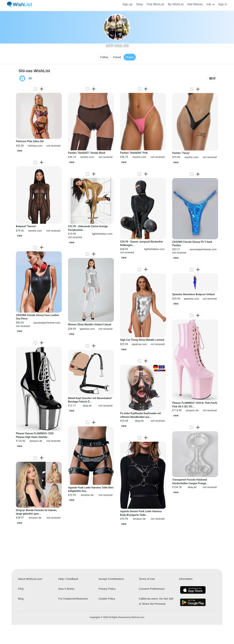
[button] (211, 4)
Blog (21, 599)
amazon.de (36, 441)
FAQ (21, 589)
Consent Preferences (152, 589)
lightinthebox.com (102, 234)
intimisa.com (35, 146)
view (20, 151)
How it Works (66, 589)
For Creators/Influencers (73, 599)
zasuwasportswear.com (47, 323)
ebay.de (87, 406)
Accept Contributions (111, 579)
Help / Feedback (68, 579)
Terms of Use (147, 579)
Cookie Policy (107, 599)
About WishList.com (30, 579)
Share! (130, 57)
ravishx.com (35, 231)
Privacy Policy (107, 589)
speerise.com (87, 329)
